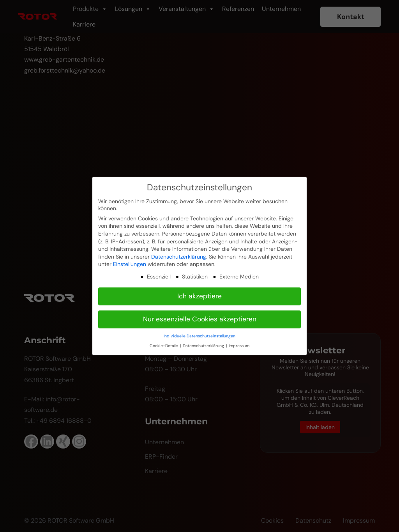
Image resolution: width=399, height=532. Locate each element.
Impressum (239, 346)
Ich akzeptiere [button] (199, 296)
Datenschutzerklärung (179, 257)
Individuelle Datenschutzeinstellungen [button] (199, 336)
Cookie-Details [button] (164, 346)
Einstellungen (130, 264)
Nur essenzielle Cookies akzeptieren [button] (200, 319)
